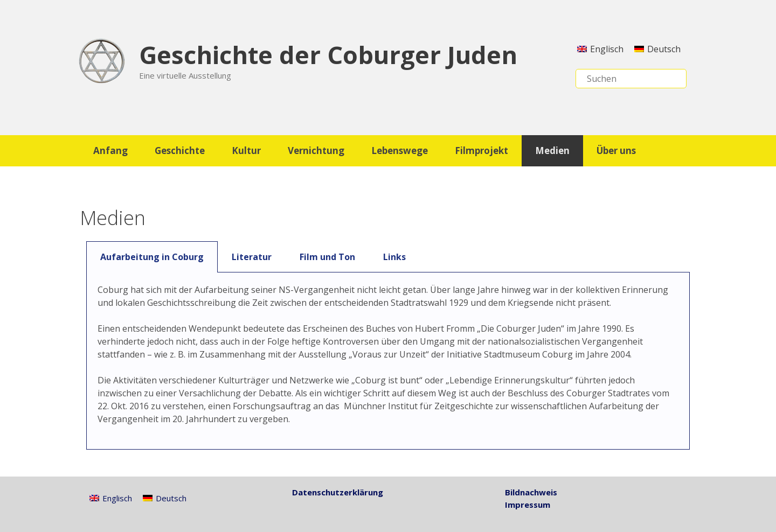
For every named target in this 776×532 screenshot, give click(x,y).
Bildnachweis (531, 492)
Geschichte (180, 150)
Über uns (616, 150)
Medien (552, 150)
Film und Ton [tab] (327, 257)
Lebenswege (400, 150)
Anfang (110, 150)
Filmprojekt (481, 150)
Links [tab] (394, 257)
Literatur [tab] (252, 257)
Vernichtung (316, 150)
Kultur (246, 150)
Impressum (528, 505)
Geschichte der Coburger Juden (328, 55)
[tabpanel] (388, 361)
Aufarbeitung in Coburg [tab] (152, 257)
